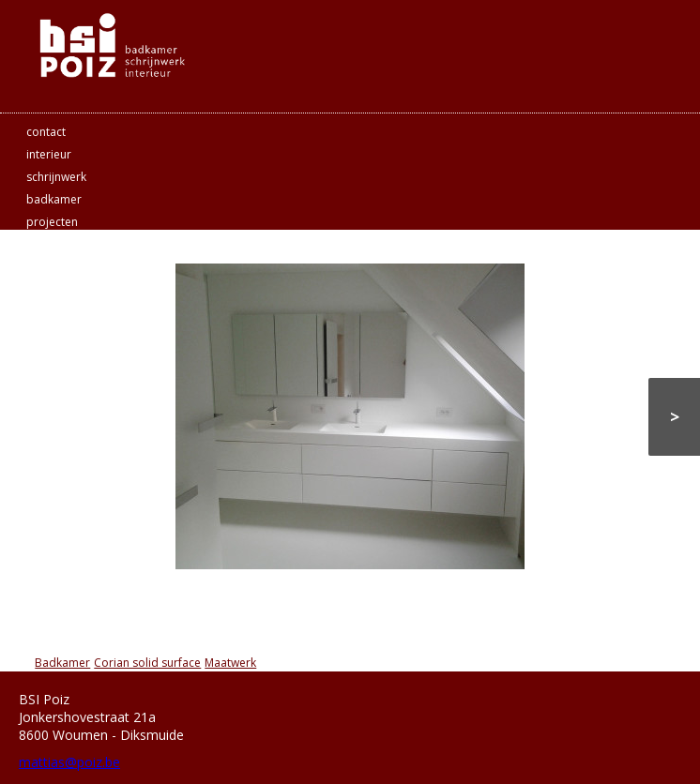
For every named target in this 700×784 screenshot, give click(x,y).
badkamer (54, 199)
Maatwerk (230, 663)
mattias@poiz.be (69, 762)
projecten (52, 222)
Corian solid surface (147, 663)
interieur (49, 154)
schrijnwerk (56, 177)
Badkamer (62, 663)
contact (46, 132)
